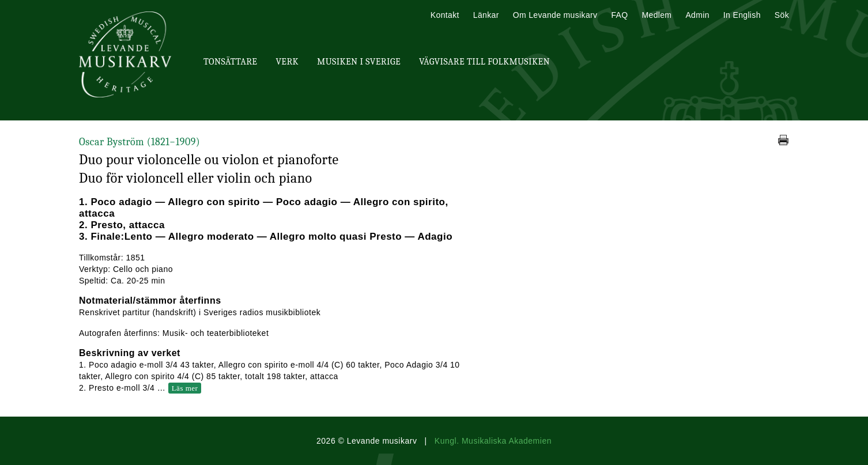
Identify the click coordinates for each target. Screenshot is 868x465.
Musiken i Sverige (359, 62)
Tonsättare (230, 62)
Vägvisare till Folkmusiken (484, 62)
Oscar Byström (139, 142)
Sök (782, 15)
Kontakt (445, 15)
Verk (287, 62)
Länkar (486, 15)
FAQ (619, 15)
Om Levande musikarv (555, 15)
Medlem (656, 15)
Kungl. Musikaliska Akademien (493, 441)
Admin (697, 15)
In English (742, 15)
